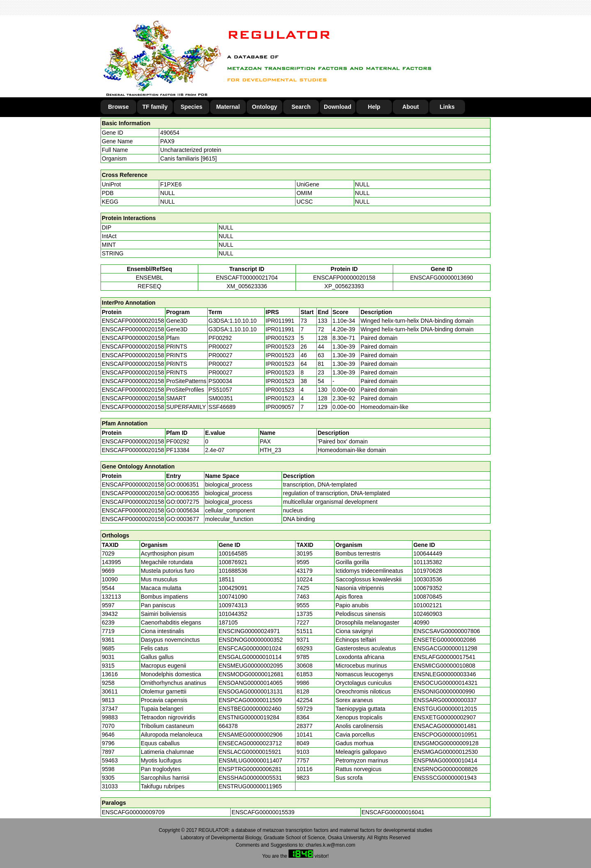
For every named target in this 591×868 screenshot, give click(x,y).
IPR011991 (280, 321)
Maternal (228, 107)
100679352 (428, 588)
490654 (170, 133)
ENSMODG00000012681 (251, 674)
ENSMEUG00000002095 (251, 666)
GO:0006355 (183, 493)
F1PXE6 (171, 184)
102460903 (428, 614)
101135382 (428, 562)
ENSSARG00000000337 (445, 700)
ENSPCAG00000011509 (250, 700)
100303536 (428, 579)
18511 (227, 579)
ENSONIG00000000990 (444, 691)
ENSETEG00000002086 (445, 640)
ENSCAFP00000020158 (344, 278)
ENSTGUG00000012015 (445, 709)
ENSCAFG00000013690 (441, 278)
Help (374, 107)
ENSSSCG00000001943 (445, 778)
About (410, 107)
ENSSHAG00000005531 (250, 778)
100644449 (428, 553)
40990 (421, 622)
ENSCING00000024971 (249, 631)
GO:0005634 (183, 510)
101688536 (233, 571)
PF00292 (178, 441)
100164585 (233, 553)
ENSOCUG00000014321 (445, 683)
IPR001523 (280, 338)
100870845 (428, 597)
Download (338, 107)
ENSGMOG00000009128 (446, 743)
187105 (228, 622)
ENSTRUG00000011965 (250, 786)
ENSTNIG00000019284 (249, 717)
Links (447, 107)
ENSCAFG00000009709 (133, 812)
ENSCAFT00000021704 (247, 278)
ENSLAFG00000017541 (444, 657)
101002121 (428, 605)
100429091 (233, 588)
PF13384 (178, 450)
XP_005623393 (344, 286)
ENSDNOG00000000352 (251, 640)
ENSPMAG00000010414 (445, 760)
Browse (118, 107)
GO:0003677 (183, 519)
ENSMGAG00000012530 (446, 752)
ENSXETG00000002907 (445, 717)
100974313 (233, 605)
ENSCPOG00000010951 (445, 735)
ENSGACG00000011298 (445, 648)
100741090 (233, 597)
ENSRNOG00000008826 (445, 769)
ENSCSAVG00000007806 (447, 631)
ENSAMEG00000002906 (251, 735)
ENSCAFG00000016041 (393, 812)
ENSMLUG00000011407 (251, 760)
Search (301, 107)
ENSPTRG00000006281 (250, 769)
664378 (228, 726)
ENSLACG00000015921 (250, 752)
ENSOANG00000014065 (251, 683)
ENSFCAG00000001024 (250, 648)
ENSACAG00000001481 (445, 726)
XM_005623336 (247, 286)
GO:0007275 (183, 502)
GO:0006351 (183, 485)
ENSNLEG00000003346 (445, 674)
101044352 (233, 614)
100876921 (233, 562)
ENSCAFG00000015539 (263, 812)
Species (191, 107)
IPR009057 (280, 407)
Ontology (265, 107)
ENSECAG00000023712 (250, 743)
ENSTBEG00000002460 (250, 709)
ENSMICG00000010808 (444, 666)
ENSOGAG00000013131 (251, 691)
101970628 (428, 571)
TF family (155, 107)
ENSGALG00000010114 (250, 657)
